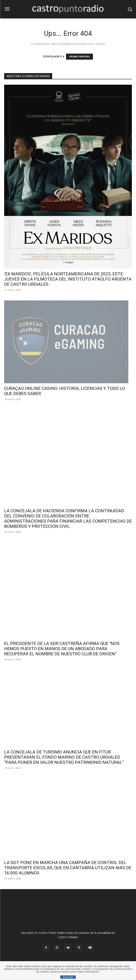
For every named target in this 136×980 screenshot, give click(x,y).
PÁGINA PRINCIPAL (79, 57)
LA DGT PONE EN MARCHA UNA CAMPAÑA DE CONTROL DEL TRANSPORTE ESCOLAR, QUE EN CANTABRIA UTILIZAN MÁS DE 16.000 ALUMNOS (68, 868)
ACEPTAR (68, 977)
